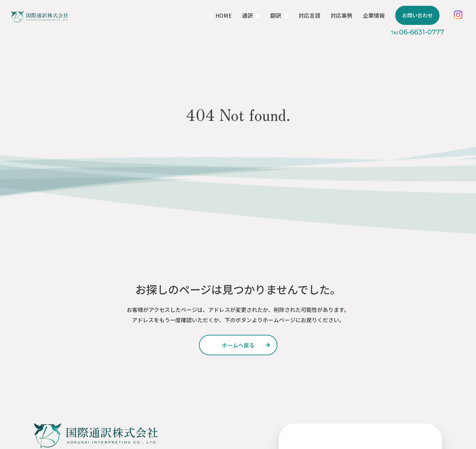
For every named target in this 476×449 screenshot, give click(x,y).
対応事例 (354, 16)
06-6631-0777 (425, 32)
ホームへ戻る (238, 345)
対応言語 (325, 16)
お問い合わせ (425, 15)
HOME (246, 16)
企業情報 (384, 16)
